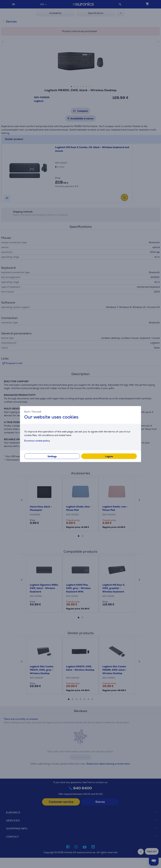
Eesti (27, 411)
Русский (37, 411)
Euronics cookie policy (37, 441)
